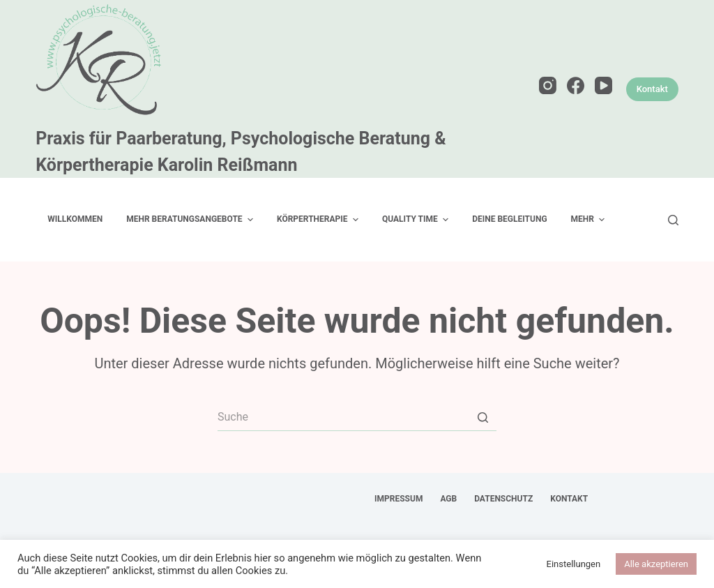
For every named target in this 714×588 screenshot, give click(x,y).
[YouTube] (603, 85)
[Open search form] (673, 220)
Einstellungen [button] (574, 564)
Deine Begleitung (509, 219)
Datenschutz (503, 499)
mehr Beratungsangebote (191, 220)
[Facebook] (576, 85)
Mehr (590, 220)
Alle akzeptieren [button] (656, 564)
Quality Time (417, 220)
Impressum (398, 499)
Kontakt (652, 89)
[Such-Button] (483, 417)
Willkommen (75, 219)
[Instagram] (548, 85)
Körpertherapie (319, 220)
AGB (448, 499)
